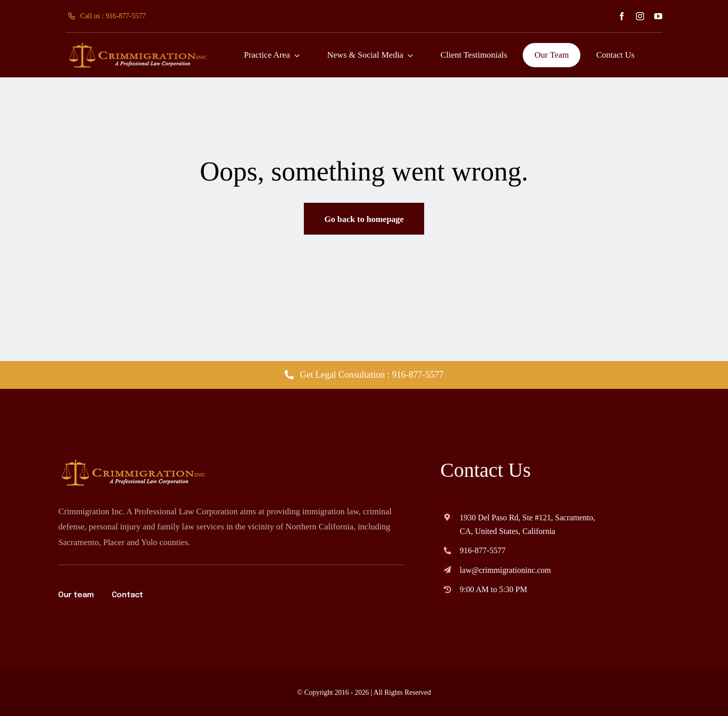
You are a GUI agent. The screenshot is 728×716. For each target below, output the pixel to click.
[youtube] (658, 16)
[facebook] (622, 16)
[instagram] (640, 16)
